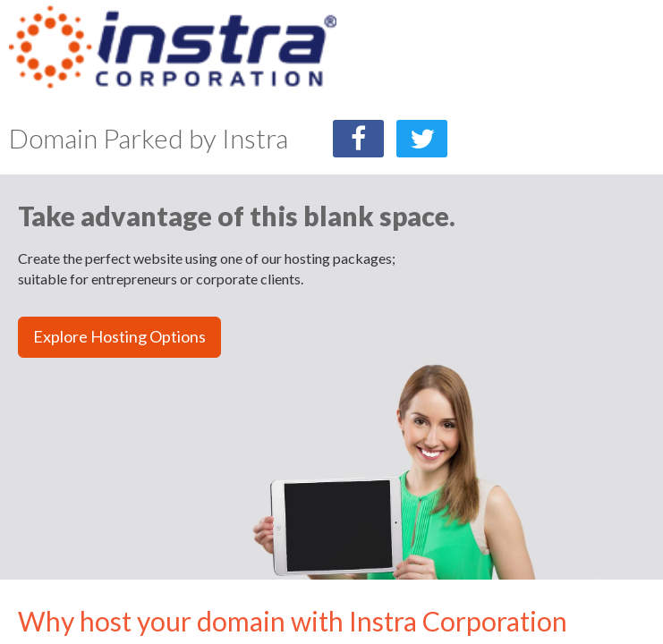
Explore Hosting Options (119, 336)
